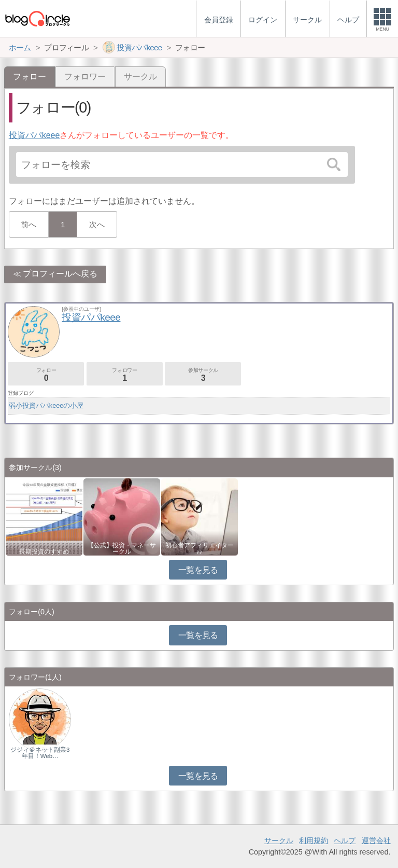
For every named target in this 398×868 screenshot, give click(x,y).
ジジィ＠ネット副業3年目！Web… (40, 753)
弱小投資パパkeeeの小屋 (46, 405)
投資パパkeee (34, 135)
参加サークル (203, 375)
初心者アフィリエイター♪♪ (200, 548)
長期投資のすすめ (44, 552)
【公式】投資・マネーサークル (122, 548)
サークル (140, 77)
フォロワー (85, 77)
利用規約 (314, 841)
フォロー (46, 375)
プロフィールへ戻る (60, 274)
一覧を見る (198, 570)
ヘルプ (345, 841)
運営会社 (376, 841)
